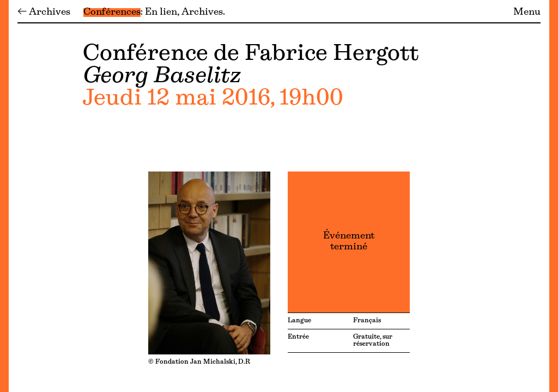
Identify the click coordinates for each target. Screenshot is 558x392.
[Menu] (4, 196)
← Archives (44, 13)
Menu (527, 13)
